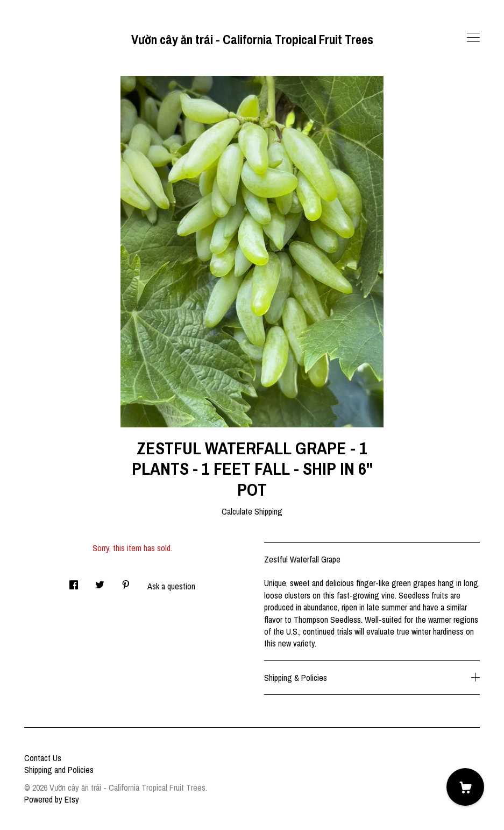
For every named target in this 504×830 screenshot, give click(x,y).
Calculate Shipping (252, 511)
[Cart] (465, 787)
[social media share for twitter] (100, 582)
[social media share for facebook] (74, 582)
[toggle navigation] (473, 38)
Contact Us (43, 758)
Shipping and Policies (59, 770)
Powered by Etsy (52, 799)
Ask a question (171, 586)
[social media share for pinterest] (126, 582)
